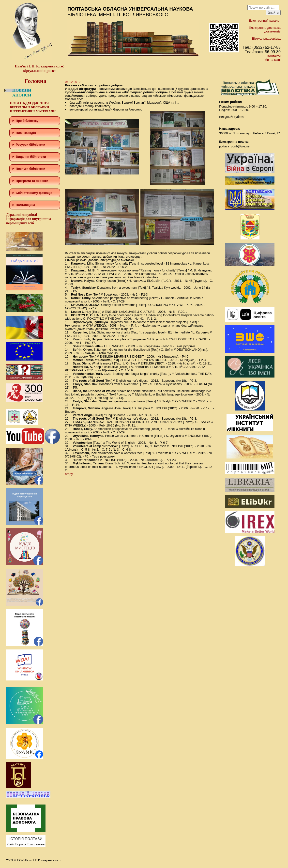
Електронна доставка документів (265, 30)
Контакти (274, 56)
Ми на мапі (273, 60)
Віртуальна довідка (266, 39)
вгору (69, 474)
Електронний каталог (265, 21)
